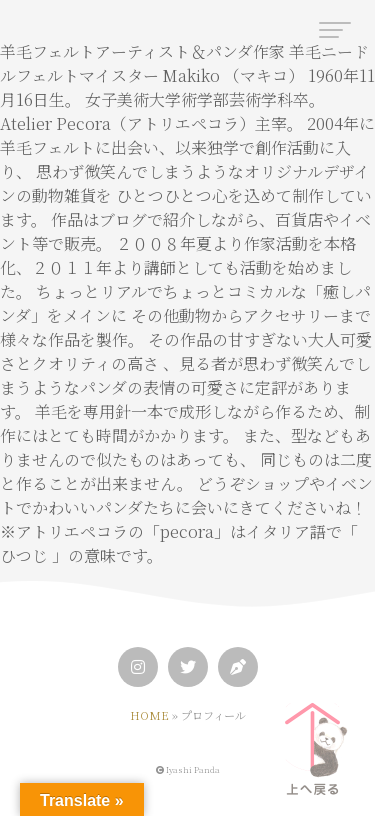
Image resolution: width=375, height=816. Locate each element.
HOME (149, 715)
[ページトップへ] (312, 743)
